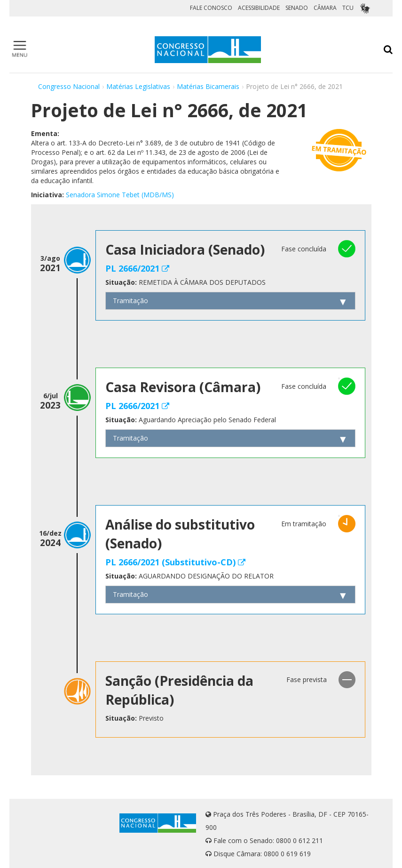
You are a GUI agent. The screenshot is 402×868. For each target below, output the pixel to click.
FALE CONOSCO (211, 8)
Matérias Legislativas (138, 86)
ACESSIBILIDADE (259, 8)
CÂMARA (325, 8)
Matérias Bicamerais (208, 86)
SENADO (297, 8)
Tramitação (130, 301)
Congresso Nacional (69, 86)
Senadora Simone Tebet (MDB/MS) (120, 195)
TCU (348, 8)
